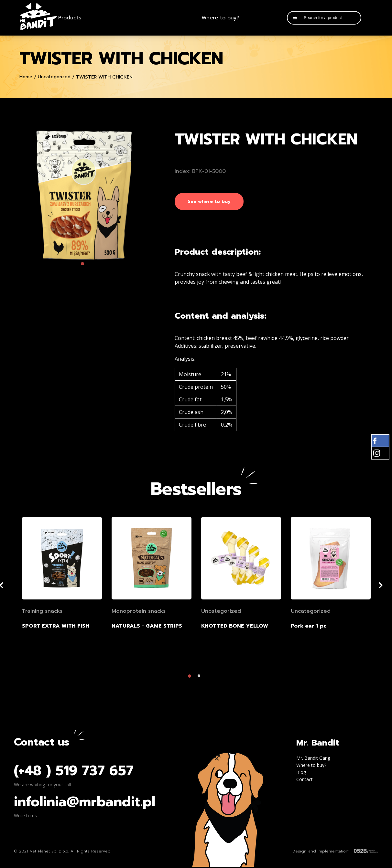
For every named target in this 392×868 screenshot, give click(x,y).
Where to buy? (220, 18)
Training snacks (42, 612)
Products (70, 18)
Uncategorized (54, 77)
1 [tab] (84, 265)
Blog (301, 773)
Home (26, 77)
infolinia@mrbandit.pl (85, 803)
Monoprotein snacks (139, 612)
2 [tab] (201, 679)
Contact (305, 781)
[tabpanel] (84, 195)
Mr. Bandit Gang (313, 759)
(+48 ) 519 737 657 (74, 772)
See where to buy (209, 201)
